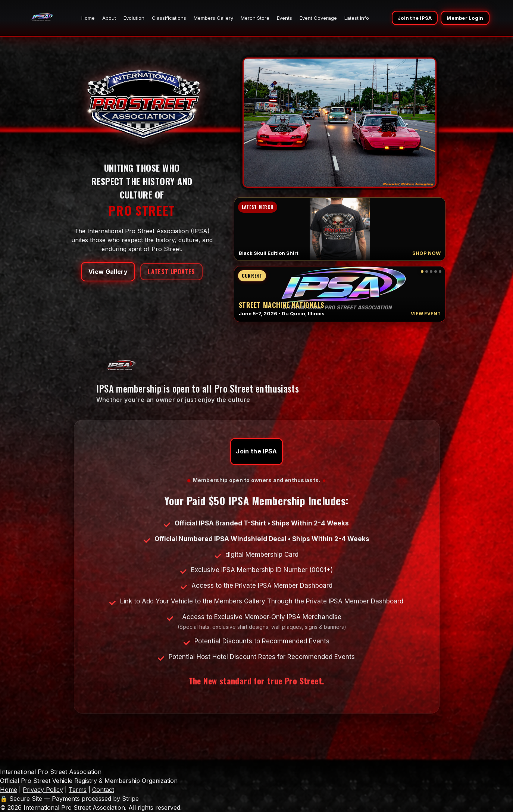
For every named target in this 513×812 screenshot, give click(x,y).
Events (284, 18)
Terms (78, 790)
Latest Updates (171, 272)
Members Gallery (213, 18)
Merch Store (255, 18)
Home (88, 18)
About (109, 18)
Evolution (134, 18)
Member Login (465, 18)
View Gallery (108, 272)
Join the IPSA (415, 18)
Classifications (169, 18)
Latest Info (357, 18)
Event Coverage (318, 18)
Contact (103, 790)
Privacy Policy (43, 790)
